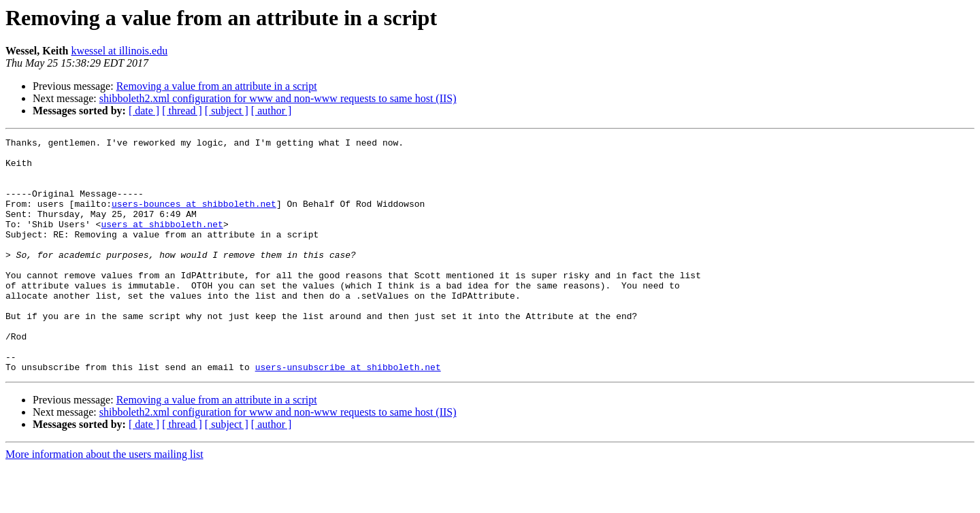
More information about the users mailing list (104, 501)
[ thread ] (182, 111)
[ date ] (144, 111)
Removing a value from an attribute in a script (217, 86)
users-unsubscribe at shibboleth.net (348, 414)
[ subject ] (227, 111)
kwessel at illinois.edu (119, 51)
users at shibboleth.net (162, 242)
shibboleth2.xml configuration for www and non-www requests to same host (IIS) (278, 98)
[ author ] (272, 111)
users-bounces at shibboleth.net (194, 218)
